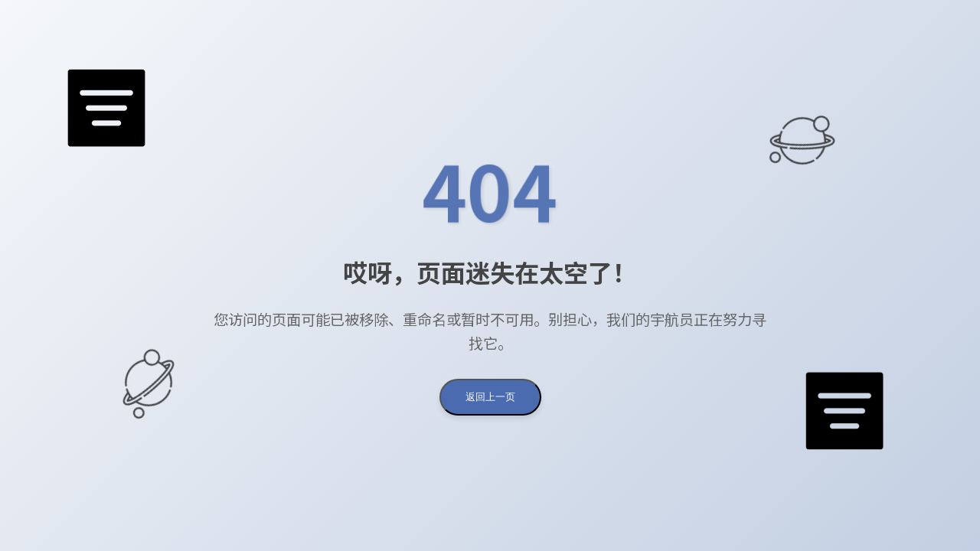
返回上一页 (490, 397)
